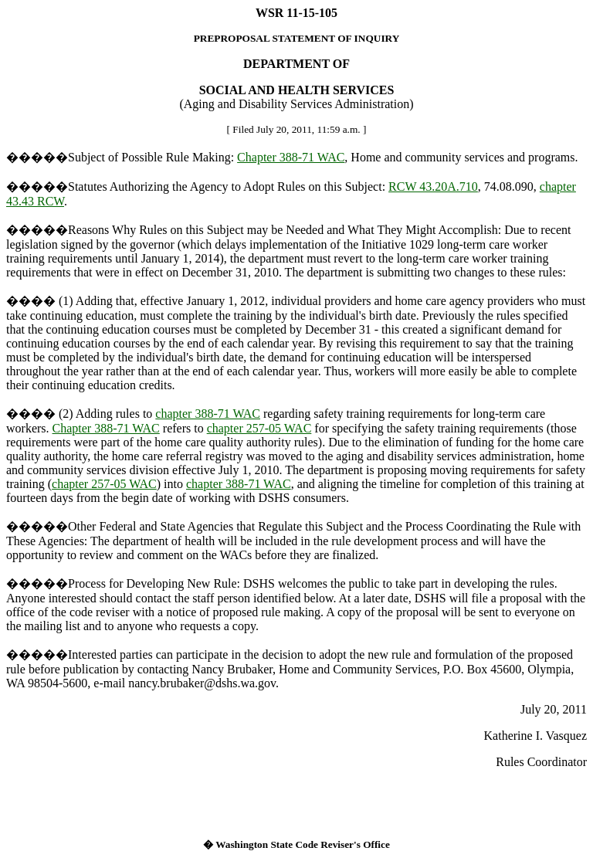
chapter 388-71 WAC (208, 414)
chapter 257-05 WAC (259, 428)
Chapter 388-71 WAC (291, 157)
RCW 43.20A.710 (433, 186)
